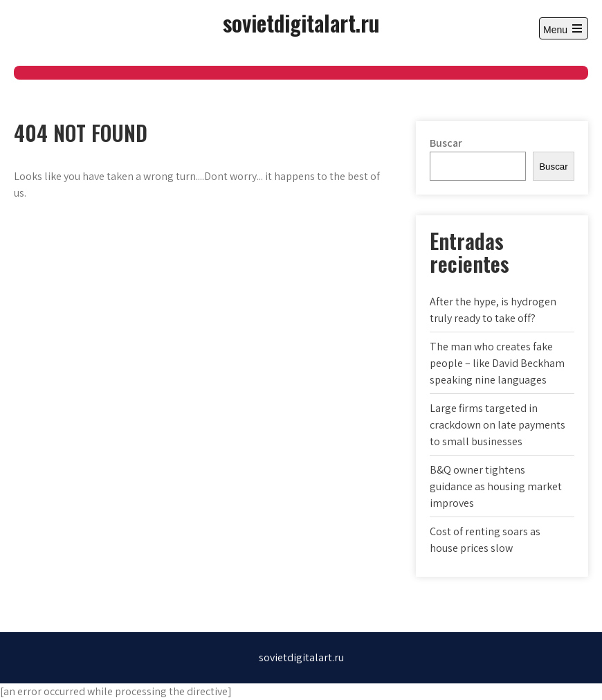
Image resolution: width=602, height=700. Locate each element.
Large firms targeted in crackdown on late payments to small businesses (498, 425)
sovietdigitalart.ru (301, 23)
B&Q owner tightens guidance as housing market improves (496, 486)
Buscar (446, 143)
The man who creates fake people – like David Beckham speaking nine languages (497, 363)
